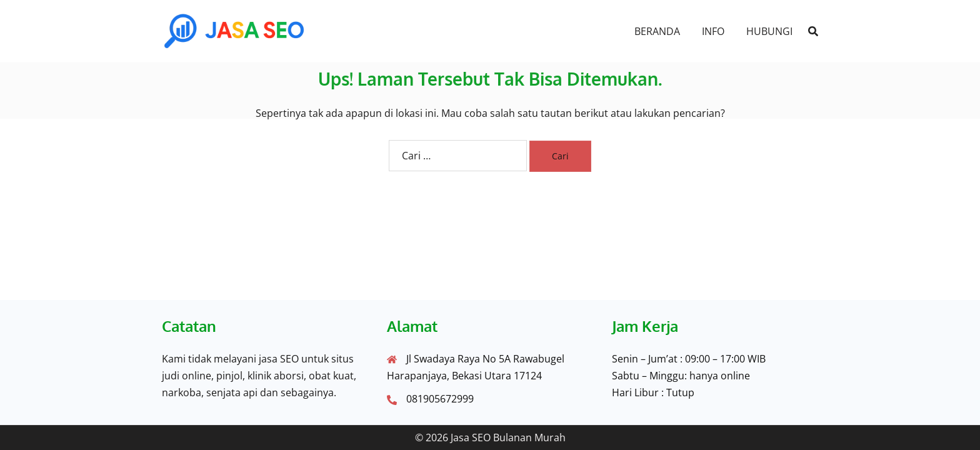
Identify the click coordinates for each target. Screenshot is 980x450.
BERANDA (657, 31)
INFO (713, 31)
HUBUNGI (769, 31)
